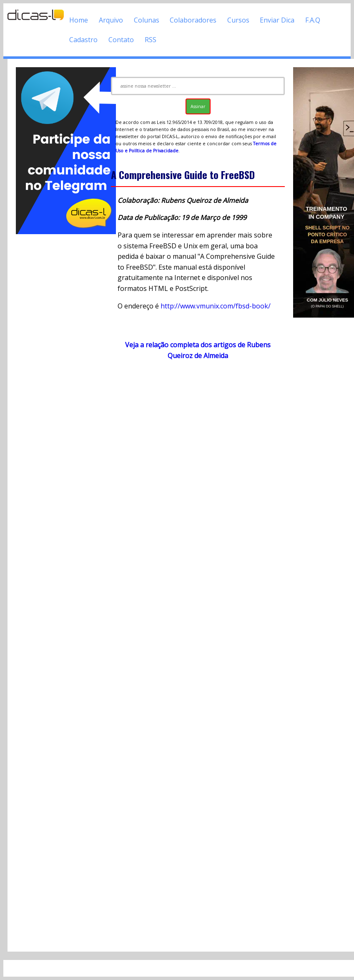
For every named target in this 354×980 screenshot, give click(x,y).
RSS (151, 40)
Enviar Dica (277, 20)
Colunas (147, 20)
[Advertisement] (59, 361)
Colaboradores (193, 20)
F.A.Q (313, 20)
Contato (121, 40)
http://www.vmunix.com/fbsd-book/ (216, 306)
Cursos (238, 20)
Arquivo (111, 20)
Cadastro (83, 40)
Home (79, 20)
